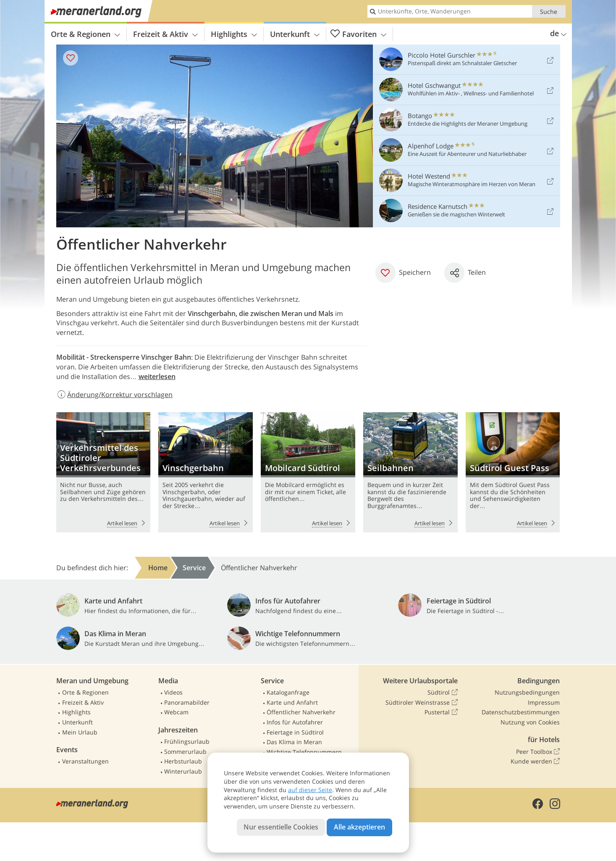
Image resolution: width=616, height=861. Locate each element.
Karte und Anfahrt (292, 702)
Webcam (176, 712)
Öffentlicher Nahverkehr (301, 712)
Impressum (544, 702)
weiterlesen (157, 377)
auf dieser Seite (310, 790)
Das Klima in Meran (294, 742)
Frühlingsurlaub (187, 741)
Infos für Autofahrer (295, 722)
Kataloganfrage (288, 692)
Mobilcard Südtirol (308, 472)
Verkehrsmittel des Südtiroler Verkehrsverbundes (103, 472)
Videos (173, 692)
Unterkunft (295, 34)
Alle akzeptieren (359, 827)
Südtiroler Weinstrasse (421, 703)
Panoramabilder (187, 702)
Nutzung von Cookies (530, 722)
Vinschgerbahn (205, 472)
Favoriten (358, 34)
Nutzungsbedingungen (527, 692)
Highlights (234, 34)
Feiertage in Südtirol (295, 732)
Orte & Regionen (85, 34)
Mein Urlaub (80, 732)
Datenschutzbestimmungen (521, 712)
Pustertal (441, 712)
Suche (549, 12)
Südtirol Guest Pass (513, 472)
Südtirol (442, 692)
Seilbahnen (410, 472)
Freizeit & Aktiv (165, 34)
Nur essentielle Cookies (281, 827)
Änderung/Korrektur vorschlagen (115, 395)
